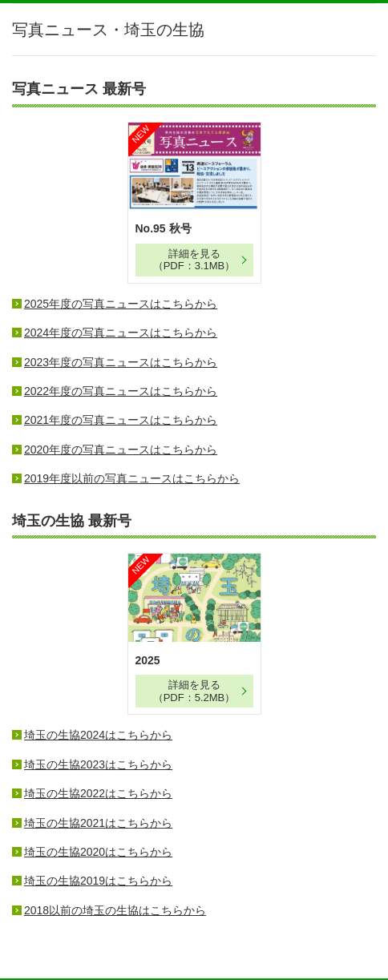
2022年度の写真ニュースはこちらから (121, 391)
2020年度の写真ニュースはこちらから (121, 450)
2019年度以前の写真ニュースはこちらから (132, 478)
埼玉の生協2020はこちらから (98, 852)
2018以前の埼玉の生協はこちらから (115, 910)
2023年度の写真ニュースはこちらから (121, 362)
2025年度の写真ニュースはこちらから (121, 304)
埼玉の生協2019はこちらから (98, 881)
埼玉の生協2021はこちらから (98, 823)
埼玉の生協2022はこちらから (98, 793)
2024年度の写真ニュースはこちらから (121, 333)
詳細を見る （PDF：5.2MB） (194, 691)
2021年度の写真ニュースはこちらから (121, 420)
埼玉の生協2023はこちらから (98, 764)
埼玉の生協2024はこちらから (98, 735)
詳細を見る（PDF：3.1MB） (194, 260)
